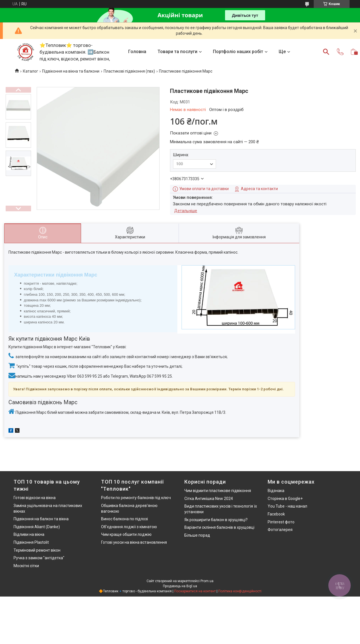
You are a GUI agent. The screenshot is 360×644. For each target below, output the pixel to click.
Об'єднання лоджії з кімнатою (129, 527)
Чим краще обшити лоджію (126, 534)
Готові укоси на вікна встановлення (134, 542)
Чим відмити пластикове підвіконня (218, 491)
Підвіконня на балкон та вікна (41, 519)
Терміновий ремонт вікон (37, 550)
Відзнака (276, 491)
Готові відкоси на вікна (35, 498)
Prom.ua (207, 581)
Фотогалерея (280, 530)
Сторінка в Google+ (285, 499)
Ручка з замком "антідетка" (39, 558)
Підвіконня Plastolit (31, 542)
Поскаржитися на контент (195, 591)
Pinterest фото (281, 522)
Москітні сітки (26, 566)
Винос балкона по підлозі (125, 519)
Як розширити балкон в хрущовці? (216, 520)
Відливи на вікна (29, 534)
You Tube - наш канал (287, 506)
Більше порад (197, 535)
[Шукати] (326, 52)
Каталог (30, 71)
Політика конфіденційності (240, 591)
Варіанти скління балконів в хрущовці (219, 527)
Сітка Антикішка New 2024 (209, 499)
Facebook (276, 514)
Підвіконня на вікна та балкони (71, 71)
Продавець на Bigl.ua (180, 586)
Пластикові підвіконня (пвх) (129, 71)
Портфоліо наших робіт (238, 52)
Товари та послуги (177, 52)
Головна (137, 52)
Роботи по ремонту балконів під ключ (136, 498)
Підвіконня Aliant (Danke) (37, 527)
